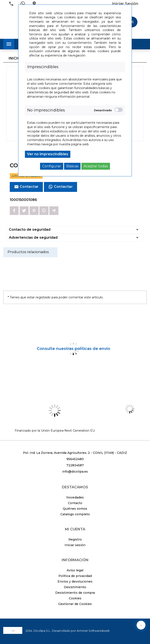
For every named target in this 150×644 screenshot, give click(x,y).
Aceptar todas (96, 166)
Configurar (52, 166)
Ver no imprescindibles (48, 154)
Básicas (72, 166)
